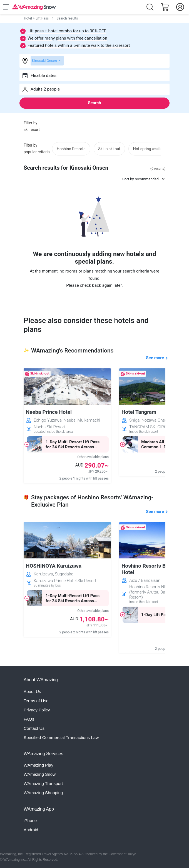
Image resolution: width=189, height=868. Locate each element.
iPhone (30, 820)
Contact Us (34, 728)
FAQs (29, 719)
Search (94, 103)
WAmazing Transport (43, 783)
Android (31, 830)
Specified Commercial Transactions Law (61, 737)
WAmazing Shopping (43, 793)
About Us (32, 691)
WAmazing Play (38, 765)
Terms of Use (36, 701)
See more (155, 358)
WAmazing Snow (40, 774)
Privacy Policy (37, 710)
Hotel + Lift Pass (36, 18)
